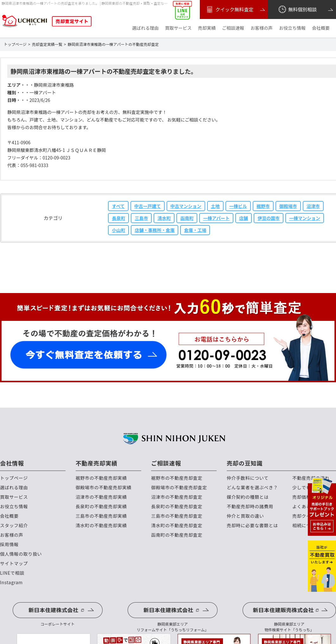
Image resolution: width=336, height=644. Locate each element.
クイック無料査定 (229, 9)
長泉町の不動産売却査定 (177, 506)
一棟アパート (216, 218)
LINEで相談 (12, 573)
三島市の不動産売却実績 (101, 516)
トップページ (14, 478)
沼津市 (313, 206)
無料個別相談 (297, 9)
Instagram (11, 582)
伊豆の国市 (269, 218)
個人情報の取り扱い (21, 554)
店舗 (244, 218)
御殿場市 (288, 206)
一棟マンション (305, 218)
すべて (118, 206)
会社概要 (321, 28)
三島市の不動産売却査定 (177, 516)
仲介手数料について (248, 478)
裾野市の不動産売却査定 (177, 478)
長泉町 (118, 218)
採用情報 (9, 544)
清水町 (164, 218)
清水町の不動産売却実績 (101, 525)
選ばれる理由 (145, 28)
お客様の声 (262, 28)
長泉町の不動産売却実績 (101, 506)
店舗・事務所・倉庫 (155, 230)
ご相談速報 (233, 28)
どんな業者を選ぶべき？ (252, 488)
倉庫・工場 (195, 230)
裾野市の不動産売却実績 (101, 478)
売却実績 (207, 28)
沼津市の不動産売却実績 (101, 497)
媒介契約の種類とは (248, 497)
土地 (215, 206)
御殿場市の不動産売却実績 (104, 488)
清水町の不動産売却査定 (177, 525)
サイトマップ (14, 563)
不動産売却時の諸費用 (250, 506)
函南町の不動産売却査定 (177, 535)
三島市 (141, 218)
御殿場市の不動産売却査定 (179, 488)
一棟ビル (238, 206)
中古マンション (186, 206)
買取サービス (178, 28)
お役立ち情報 (292, 28)
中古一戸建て (148, 206)
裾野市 (263, 206)
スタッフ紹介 (14, 525)
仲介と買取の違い (245, 516)
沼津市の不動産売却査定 (177, 497)
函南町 (187, 218)
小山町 (118, 230)
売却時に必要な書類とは (252, 525)
